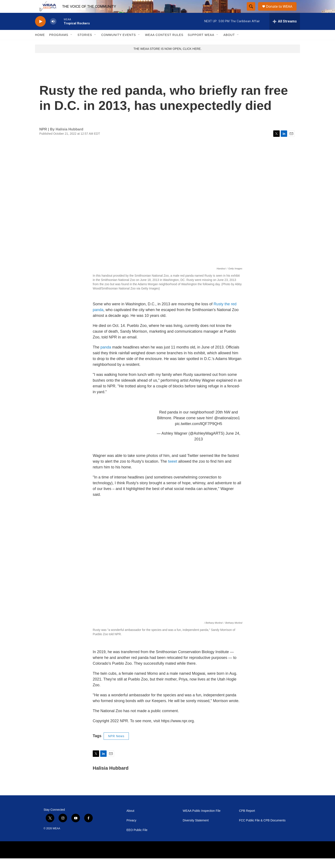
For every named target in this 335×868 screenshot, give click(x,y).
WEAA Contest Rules (164, 44)
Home (40, 44)
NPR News (116, 746)
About (229, 44)
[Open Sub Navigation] (72, 44)
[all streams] (285, 31)
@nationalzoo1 (227, 428)
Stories (85, 44)
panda (106, 357)
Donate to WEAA (281, 11)
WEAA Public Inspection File (202, 820)
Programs (59, 44)
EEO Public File (137, 840)
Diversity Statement (196, 830)
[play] (40, 31)
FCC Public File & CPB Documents (262, 830)
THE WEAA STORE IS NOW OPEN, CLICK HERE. (168, 58)
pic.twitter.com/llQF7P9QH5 (199, 433)
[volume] (53, 31)
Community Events (119, 44)
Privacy (131, 830)
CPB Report (247, 820)
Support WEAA (201, 44)
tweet (173, 471)
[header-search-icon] (251, 11)
